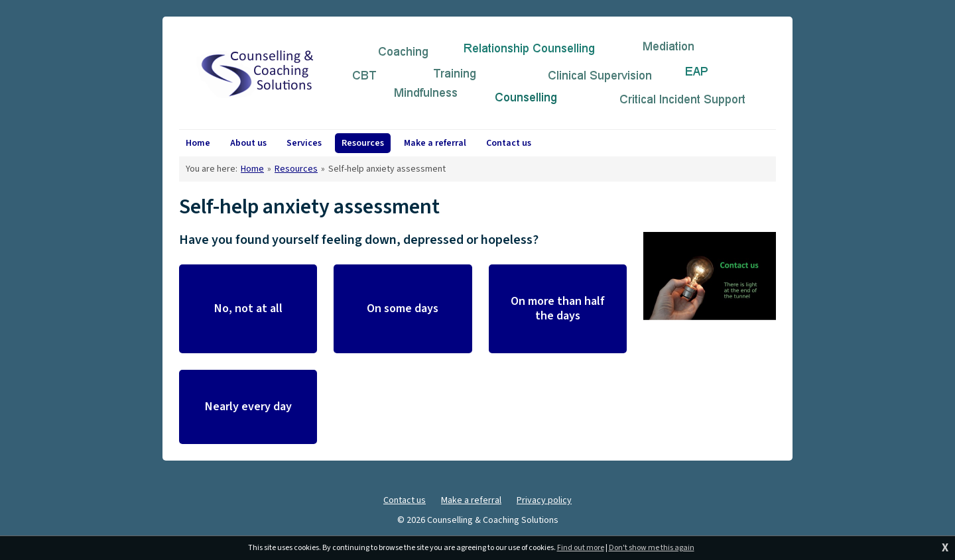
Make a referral (471, 500)
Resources (296, 169)
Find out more (581, 548)
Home (252, 169)
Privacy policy (544, 500)
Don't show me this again (652, 548)
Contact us (405, 500)
